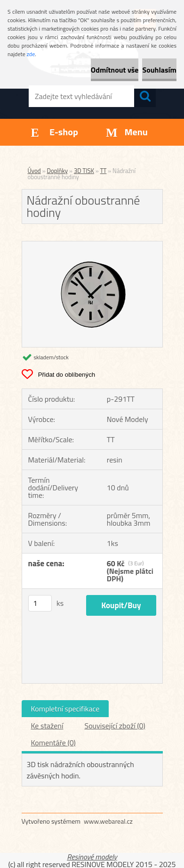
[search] (145, 96)
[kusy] (40, 603)
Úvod (34, 171)
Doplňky (58, 171)
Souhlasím (159, 70)
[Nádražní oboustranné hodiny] (92, 245)
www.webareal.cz (108, 821)
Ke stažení (47, 726)
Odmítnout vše (115, 70)
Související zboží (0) (115, 726)
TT (104, 171)
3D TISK (84, 171)
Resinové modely (92, 857)
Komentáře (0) (53, 743)
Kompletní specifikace (65, 709)
